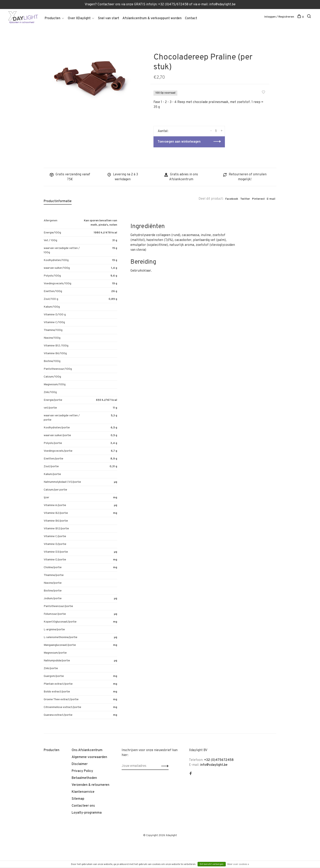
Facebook (232, 200)
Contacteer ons (83, 806)
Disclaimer (80, 765)
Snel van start (109, 19)
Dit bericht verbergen (212, 864)
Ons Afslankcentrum (87, 751)
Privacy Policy (82, 772)
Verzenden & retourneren (91, 786)
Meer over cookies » (238, 864)
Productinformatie (58, 202)
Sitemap (78, 800)
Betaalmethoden (84, 779)
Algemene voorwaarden (89, 758)
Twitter (245, 200)
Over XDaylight (79, 19)
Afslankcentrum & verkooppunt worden (152, 19)
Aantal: (163, 132)
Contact (191, 19)
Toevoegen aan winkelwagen (179, 142)
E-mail (271, 200)
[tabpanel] (90, 75)
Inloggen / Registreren (279, 17)
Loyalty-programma (87, 813)
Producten (53, 19)
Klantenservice (83, 793)
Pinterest (258, 200)
